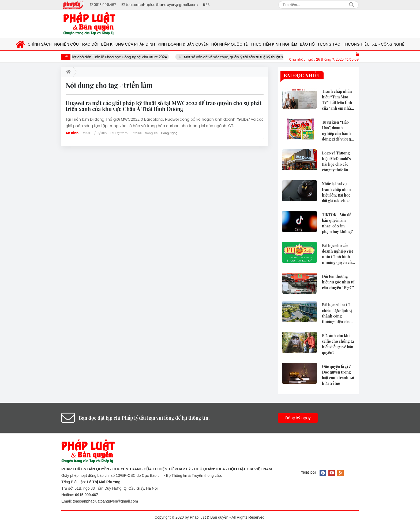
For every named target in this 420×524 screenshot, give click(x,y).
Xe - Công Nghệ (166, 133)
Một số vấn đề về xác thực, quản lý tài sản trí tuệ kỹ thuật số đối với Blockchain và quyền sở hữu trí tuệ (277, 57)
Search (351, 5)
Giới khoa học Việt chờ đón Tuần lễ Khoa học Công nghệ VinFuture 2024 (114, 57)
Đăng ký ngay (298, 418)
